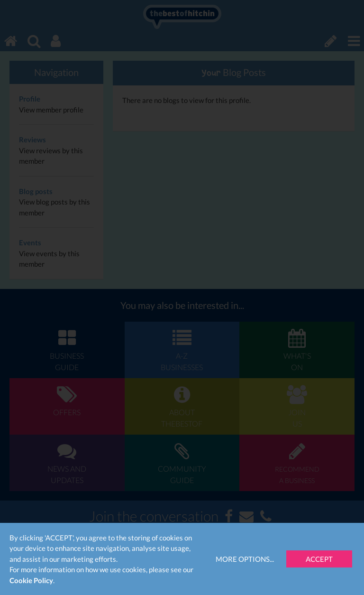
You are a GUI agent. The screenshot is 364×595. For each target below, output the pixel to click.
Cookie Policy (31, 580)
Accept (319, 559)
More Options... (245, 559)
